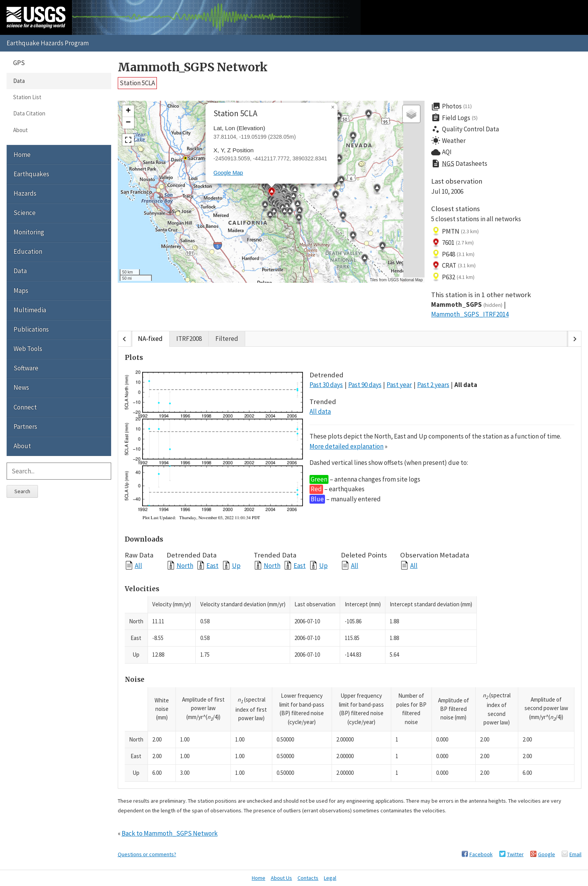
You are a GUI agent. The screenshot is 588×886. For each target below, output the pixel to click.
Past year (399, 385)
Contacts (308, 878)
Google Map (228, 173)
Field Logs (454, 118)
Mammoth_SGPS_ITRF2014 (470, 314)
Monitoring (29, 232)
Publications (31, 329)
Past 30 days (326, 385)
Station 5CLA (137, 83)
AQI (441, 152)
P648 (453, 254)
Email (575, 854)
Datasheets (459, 164)
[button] (382, 247)
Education (28, 251)
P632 (453, 277)
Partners (25, 427)
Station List (27, 97)
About (21, 130)
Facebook (481, 854)
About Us (281, 878)
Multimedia (30, 310)
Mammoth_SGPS (467, 305)
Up (236, 565)
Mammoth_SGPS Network (193, 67)
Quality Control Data (465, 129)
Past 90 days (365, 385)
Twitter (515, 854)
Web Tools (28, 349)
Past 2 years (433, 385)
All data (466, 385)
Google (547, 854)
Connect (25, 407)
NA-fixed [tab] (150, 339)
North (185, 565)
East (212, 565)
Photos (451, 107)
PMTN (455, 231)
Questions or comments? (147, 854)
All (138, 565)
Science (25, 213)
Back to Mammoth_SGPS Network (170, 833)
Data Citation (29, 113)
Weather (448, 141)
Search (22, 491)
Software (26, 368)
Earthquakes (31, 174)
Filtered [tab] (227, 339)
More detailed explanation (346, 446)
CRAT (453, 266)
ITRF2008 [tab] (189, 339)
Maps (21, 291)
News (21, 387)
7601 (452, 243)
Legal (330, 878)
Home (22, 155)
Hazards (25, 193)
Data (19, 81)
